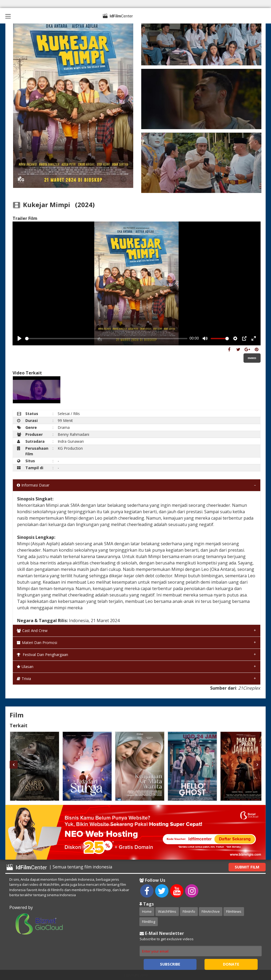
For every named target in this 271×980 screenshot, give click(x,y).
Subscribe (170, 964)
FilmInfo (189, 911)
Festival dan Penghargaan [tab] (42, 655)
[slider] (106, 339)
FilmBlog (149, 922)
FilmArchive (211, 911)
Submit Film (247, 867)
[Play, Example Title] (19, 338)
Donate (231, 964)
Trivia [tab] (24, 679)
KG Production (70, 448)
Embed (252, 358)
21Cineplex (249, 688)
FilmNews (234, 911)
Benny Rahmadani (73, 434)
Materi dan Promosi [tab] (37, 643)
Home (147, 911)
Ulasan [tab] (25, 667)
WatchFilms (167, 911)
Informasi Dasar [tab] (33, 485)
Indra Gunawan (71, 441)
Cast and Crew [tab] (32, 631)
